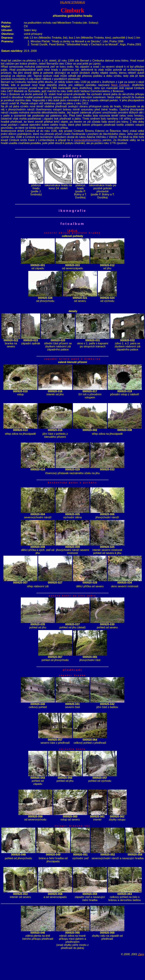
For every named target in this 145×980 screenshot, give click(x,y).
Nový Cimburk (120, 85)
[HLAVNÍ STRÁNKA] (73, 2)
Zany (141, 954)
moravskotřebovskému (88, 140)
